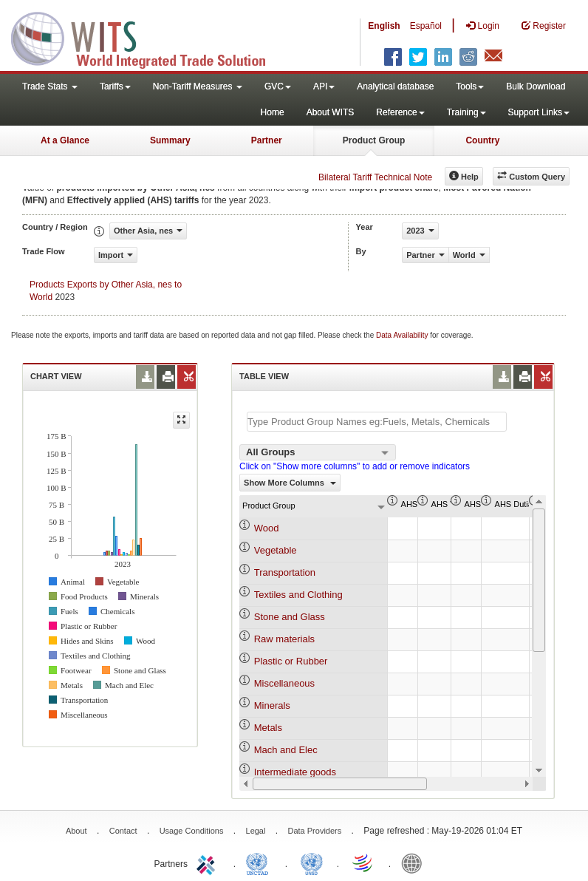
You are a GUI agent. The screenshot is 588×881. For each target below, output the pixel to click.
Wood (267, 528)
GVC (278, 86)
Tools (470, 86)
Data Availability (403, 335)
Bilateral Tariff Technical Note (375, 177)
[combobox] (318, 452)
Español (426, 26)
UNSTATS (312, 863)
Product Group (374, 140)
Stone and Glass (290, 617)
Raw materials (284, 639)
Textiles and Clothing (298, 595)
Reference (400, 112)
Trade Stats (50, 86)
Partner (267, 140)
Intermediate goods (295, 772)
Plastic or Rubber (291, 661)
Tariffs (115, 86)
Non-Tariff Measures (198, 86)
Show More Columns (290, 483)
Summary (170, 140)
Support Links (539, 112)
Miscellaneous (284, 683)
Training (466, 112)
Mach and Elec (286, 750)
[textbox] (377, 422)
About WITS (331, 112)
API (324, 86)
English (384, 26)
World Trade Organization (363, 863)
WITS (148, 37)
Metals (268, 728)
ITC (208, 863)
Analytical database (395, 86)
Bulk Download (536, 86)
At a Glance (65, 140)
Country (482, 140)
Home (273, 112)
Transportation (285, 572)
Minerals (272, 705)
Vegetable (276, 550)
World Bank (415, 863)
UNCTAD (260, 863)
